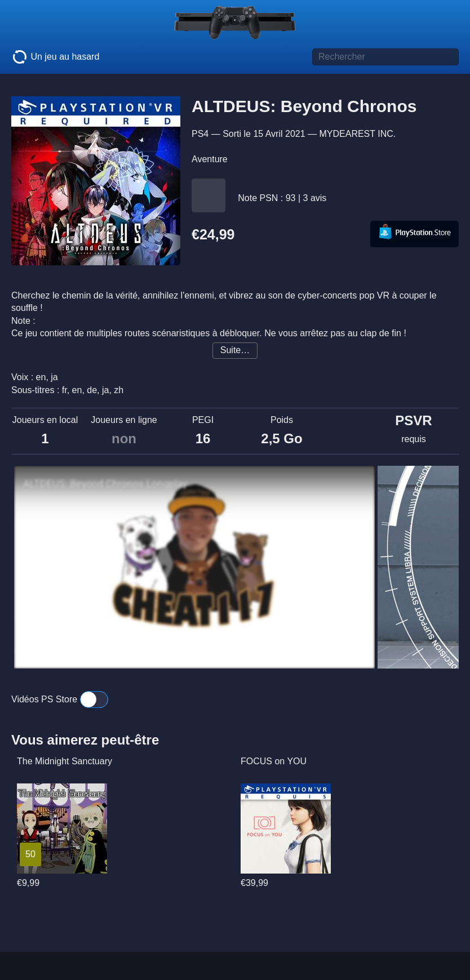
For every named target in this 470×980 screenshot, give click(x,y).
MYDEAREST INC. (357, 134)
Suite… (235, 350)
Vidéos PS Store (60, 699)
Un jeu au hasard (55, 57)
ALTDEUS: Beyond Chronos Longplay (105, 484)
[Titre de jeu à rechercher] (385, 57)
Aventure (210, 159)
